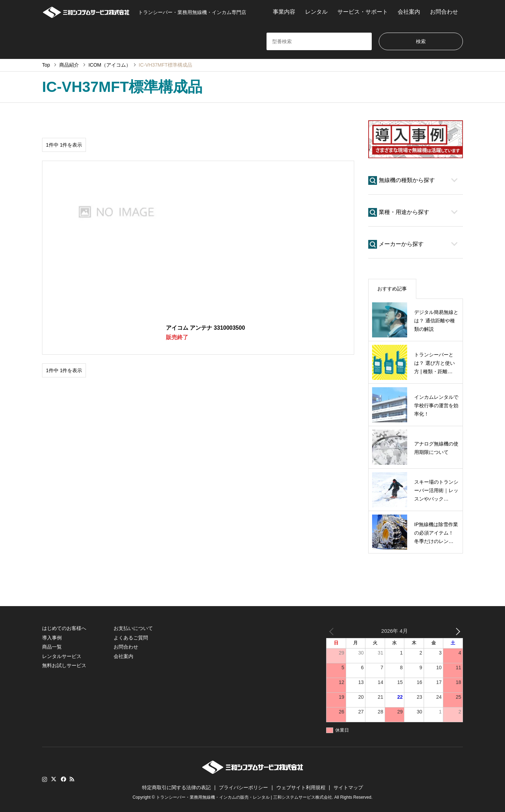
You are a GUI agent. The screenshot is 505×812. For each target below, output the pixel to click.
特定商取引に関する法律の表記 (176, 787)
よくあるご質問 (131, 638)
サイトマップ (348, 787)
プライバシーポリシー (243, 787)
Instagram (45, 779)
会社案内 (409, 12)
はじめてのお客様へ (64, 628)
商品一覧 (52, 647)
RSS (72, 779)
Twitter (54, 779)
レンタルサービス (62, 656)
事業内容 (284, 12)
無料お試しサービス (64, 665)
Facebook (63, 779)
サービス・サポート (363, 12)
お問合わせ (444, 12)
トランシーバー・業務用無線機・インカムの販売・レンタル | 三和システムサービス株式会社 (244, 798)
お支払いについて (133, 628)
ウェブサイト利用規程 (301, 787)
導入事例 (52, 638)
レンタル (316, 12)
